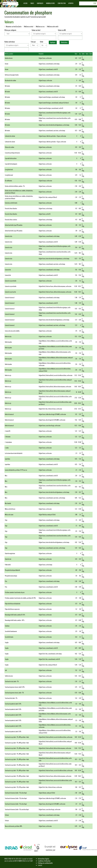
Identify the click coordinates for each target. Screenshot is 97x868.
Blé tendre (7, 86)
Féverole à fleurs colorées (11, 220)
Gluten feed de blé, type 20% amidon (14, 225)
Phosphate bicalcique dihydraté (12, 570)
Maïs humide (8, 503)
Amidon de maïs (9, 58)
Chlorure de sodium (10, 147)
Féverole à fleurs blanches (11, 209)
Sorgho (7, 643)
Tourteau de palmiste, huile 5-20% (13, 704)
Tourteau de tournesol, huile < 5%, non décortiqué (17, 810)
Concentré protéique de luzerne (12, 153)
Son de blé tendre (9, 637)
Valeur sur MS (62, 30)
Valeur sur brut (36, 30)
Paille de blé (8, 565)
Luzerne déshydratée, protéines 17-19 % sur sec (16, 470)
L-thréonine (8, 437)
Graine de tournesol (10, 298)
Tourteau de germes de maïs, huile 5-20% (15, 687)
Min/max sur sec (40, 27)
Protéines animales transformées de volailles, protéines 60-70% (20, 598)
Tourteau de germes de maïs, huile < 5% (14, 693)
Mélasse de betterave (10, 509)
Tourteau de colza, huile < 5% (12, 682)
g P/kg (83, 58)
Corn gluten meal (9, 175)
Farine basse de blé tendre (11, 203)
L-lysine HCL (8, 431)
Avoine (7, 64)
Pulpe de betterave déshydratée (13, 604)
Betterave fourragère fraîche (12, 75)
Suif (6, 670)
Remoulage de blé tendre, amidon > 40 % (15, 620)
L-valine (7, 448)
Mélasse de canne (9, 515)
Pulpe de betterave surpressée (12, 609)
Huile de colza (8, 337)
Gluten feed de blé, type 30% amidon (14, 231)
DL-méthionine (8, 181)
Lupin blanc (8, 459)
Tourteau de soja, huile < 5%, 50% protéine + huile (17, 787)
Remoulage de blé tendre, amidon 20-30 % (15, 615)
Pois (6, 581)
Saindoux (7, 626)
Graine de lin (8, 270)
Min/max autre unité (52, 27)
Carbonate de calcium (10, 136)
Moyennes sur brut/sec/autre (13, 27)
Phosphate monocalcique (11, 576)
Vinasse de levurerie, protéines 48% (13, 826)
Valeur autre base (10, 42)
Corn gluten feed (9, 170)
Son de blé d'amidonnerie (11, 631)
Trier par (33, 42)
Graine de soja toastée (10, 292)
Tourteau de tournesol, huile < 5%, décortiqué (16, 793)
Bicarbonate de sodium (10, 81)
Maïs (6, 476)
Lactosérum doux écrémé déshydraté (14, 453)
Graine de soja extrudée (11, 281)
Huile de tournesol (9, 414)
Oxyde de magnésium (10, 553)
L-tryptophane (8, 442)
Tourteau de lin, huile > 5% (11, 698)
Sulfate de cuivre (9, 676)
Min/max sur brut (28, 27)
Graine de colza (9, 236)
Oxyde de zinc (8, 559)
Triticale (7, 815)
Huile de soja (8, 375)
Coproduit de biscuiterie (11, 158)
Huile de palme (8, 342)
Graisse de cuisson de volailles (12, 331)
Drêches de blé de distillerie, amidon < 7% (15, 186)
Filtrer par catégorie (10, 30)
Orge (6, 520)
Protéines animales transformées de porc (15, 592)
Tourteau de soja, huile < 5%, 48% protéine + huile (17, 737)
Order (42, 42)
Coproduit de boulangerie (11, 164)
